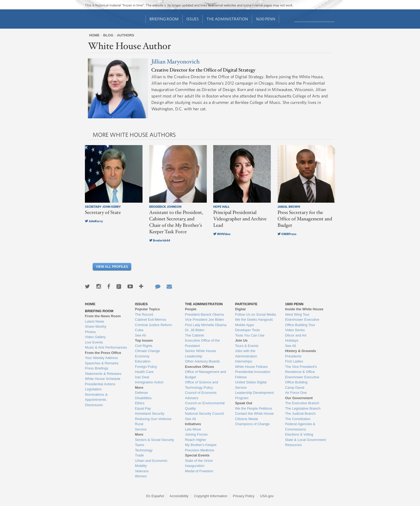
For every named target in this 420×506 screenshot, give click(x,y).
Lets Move (193, 429)
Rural (139, 424)
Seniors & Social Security (155, 440)
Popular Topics (147, 309)
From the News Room (103, 316)
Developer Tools (247, 330)
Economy (142, 356)
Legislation (93, 389)
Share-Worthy (96, 326)
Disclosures (94, 405)
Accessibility (179, 496)
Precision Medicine (200, 450)
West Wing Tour (297, 314)
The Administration (227, 19)
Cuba (139, 330)
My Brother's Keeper (201, 445)
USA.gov (267, 496)
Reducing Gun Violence (153, 419)
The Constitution (298, 419)
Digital (240, 309)
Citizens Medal (246, 419)
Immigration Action (149, 382)
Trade (139, 455)
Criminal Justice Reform (153, 325)
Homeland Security (150, 414)
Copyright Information (211, 496)
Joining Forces (196, 434)
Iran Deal (142, 377)
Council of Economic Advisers (201, 395)
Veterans (142, 471)
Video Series (295, 330)
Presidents (293, 356)
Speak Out (243, 403)
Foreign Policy (146, 367)
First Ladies (294, 361)
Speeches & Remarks (102, 363)
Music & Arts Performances (106, 347)
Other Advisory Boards (202, 361)
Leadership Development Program (254, 395)
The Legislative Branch (303, 408)
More (139, 388)
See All (140, 335)
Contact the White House (254, 414)
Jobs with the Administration (246, 354)
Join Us (241, 340)
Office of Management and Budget (206, 374)
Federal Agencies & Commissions (300, 427)
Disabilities (143, 398)
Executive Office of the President (202, 343)
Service (141, 429)
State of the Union (199, 461)
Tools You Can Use (250, 335)
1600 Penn (266, 19)
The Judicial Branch (300, 414)
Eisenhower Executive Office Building (302, 380)
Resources (293, 445)
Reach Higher (196, 440)
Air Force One (296, 393)
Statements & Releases (103, 374)
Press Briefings (97, 368)
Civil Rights (144, 346)
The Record (144, 314)
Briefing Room (164, 19)
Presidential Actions (100, 384)
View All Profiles (112, 267)
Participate (246, 304)
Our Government (299, 398)
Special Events (197, 455)
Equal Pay (143, 408)
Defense (141, 393)
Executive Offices (200, 367)
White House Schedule (103, 379)
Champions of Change (252, 424)
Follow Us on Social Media (255, 314)
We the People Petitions (254, 408)
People (191, 309)
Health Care (144, 372)
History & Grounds (301, 351)
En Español (155, 496)
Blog (108, 35)
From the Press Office (103, 353)
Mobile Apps (244, 325)
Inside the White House (304, 309)
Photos (90, 332)
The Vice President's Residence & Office (301, 369)
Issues (193, 19)
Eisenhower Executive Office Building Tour (302, 322)
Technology (144, 450)
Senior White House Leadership (201, 354)
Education (143, 361)
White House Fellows (251, 367)
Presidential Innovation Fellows (253, 374)
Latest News (95, 321)
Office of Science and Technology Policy (202, 385)
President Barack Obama (205, 314)
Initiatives (193, 424)
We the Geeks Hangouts (254, 320)
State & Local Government (305, 440)
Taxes (140, 445)
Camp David (295, 388)
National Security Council (205, 414)
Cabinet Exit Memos (151, 320)
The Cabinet (195, 335)
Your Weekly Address (101, 358)
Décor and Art (296, 335)
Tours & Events (247, 346)
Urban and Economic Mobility (151, 463)
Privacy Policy (244, 496)
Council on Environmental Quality (205, 406)
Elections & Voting (299, 434)
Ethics (140, 403)
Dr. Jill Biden (195, 330)
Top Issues (144, 340)
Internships (243, 361)
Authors (125, 35)
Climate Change (147, 351)
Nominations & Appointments (96, 397)
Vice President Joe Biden (205, 320)
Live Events (94, 342)
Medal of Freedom (199, 471)
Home (94, 35)
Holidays (292, 340)
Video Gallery (95, 337)
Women (141, 476)
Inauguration (195, 466)
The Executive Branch (302, 403)
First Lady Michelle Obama (206, 325)
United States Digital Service (251, 385)
